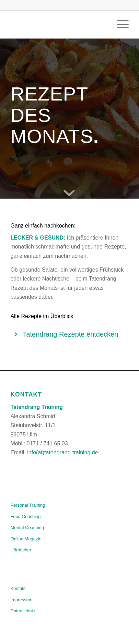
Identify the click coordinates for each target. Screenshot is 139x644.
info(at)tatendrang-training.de (62, 452)
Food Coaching (25, 516)
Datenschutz (23, 611)
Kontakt (18, 588)
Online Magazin (26, 539)
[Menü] (119, 24)
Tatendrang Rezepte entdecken (70, 334)
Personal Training (28, 505)
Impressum (21, 600)
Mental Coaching (27, 527)
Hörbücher (21, 550)
